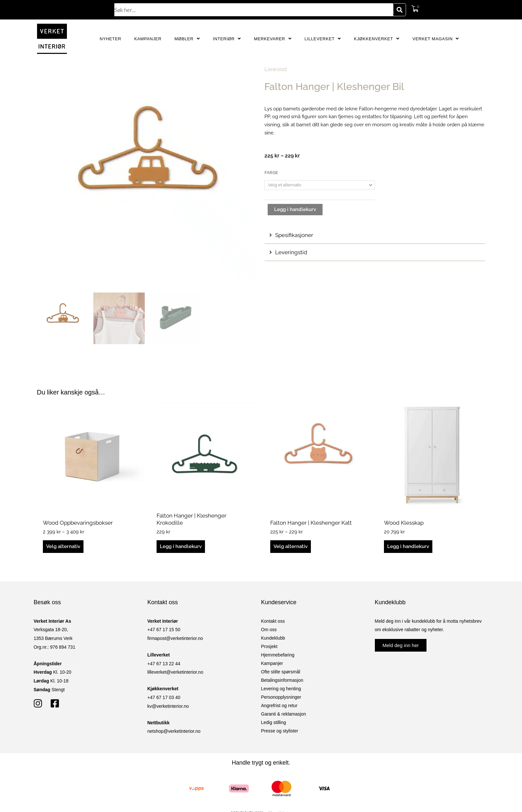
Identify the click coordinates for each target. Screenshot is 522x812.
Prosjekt (269, 646)
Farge (271, 173)
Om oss (269, 630)
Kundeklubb (273, 638)
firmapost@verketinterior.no (175, 638)
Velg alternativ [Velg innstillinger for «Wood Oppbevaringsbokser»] (63, 546)
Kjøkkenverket (377, 39)
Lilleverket (323, 39)
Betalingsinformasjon (282, 680)
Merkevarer (273, 39)
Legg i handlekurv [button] (181, 546)
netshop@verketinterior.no (174, 731)
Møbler (187, 39)
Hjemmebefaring (278, 655)
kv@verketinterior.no (168, 706)
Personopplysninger (281, 697)
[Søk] (400, 10)
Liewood (276, 69)
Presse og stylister (280, 731)
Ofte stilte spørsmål (281, 672)
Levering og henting (281, 689)
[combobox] (254, 10)
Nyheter (110, 39)
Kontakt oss (273, 621)
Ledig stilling (274, 722)
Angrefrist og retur (279, 706)
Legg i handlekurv (295, 209)
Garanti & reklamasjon (284, 714)
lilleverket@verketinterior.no (175, 672)
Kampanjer (148, 39)
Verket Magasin (436, 39)
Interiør (227, 39)
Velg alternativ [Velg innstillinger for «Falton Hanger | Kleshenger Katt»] (291, 546)
